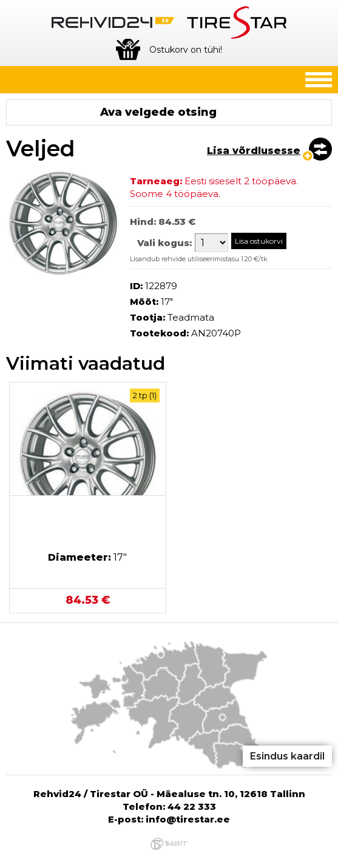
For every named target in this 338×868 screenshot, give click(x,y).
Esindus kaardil (287, 756)
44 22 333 (192, 806)
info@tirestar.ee (188, 819)
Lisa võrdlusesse (254, 151)
